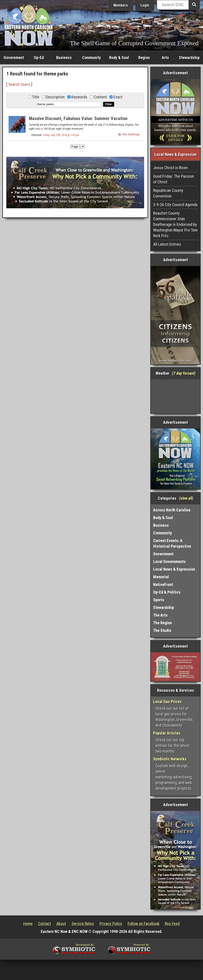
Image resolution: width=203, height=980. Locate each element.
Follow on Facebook (144, 924)
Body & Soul (119, 58)
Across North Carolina (172, 510)
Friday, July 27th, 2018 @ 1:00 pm (61, 135)
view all (186, 498)
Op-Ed (39, 58)
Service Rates (83, 924)
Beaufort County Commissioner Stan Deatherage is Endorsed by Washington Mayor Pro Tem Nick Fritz (175, 224)
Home (28, 924)
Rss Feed (172, 924)
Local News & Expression (174, 569)
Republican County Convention (168, 193)
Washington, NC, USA (175, 396)
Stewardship (189, 58)
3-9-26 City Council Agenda (175, 205)
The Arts (160, 615)
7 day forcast (184, 373)
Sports (159, 600)
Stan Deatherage (131, 134)
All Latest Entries (167, 244)
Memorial (161, 577)
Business (64, 58)
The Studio (162, 630)
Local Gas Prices (167, 702)
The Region (163, 623)
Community (91, 58)
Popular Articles (167, 733)
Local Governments (169, 561)
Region (144, 58)
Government (14, 58)
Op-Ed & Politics (167, 592)
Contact (45, 924)
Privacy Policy (111, 924)
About (61, 924)
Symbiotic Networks (170, 759)
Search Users (19, 84)
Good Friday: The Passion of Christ (174, 179)
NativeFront (163, 584)
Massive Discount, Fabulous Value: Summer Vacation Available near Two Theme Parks (78, 121)
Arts (165, 58)
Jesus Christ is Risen (171, 168)
